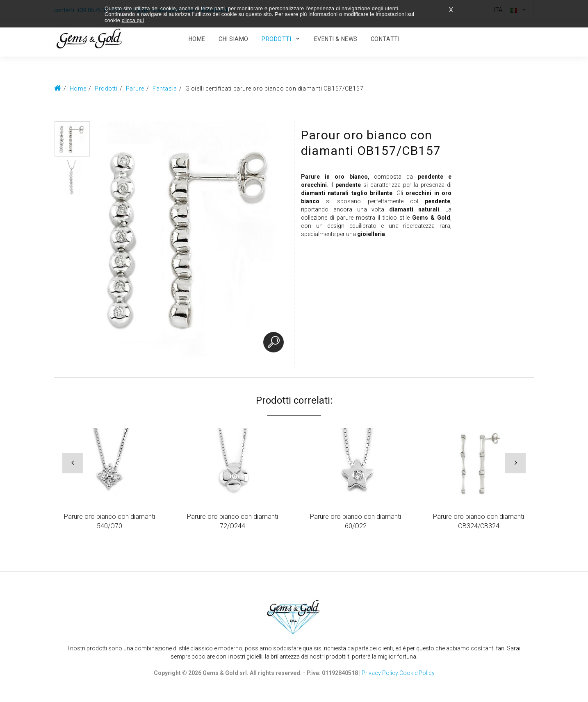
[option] (72, 139)
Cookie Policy (417, 673)
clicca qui (133, 20)
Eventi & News (336, 39)
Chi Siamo (234, 39)
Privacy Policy (380, 673)
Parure (135, 89)
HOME (197, 39)
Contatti (385, 39)
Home (78, 89)
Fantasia (165, 89)
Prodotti (276, 39)
